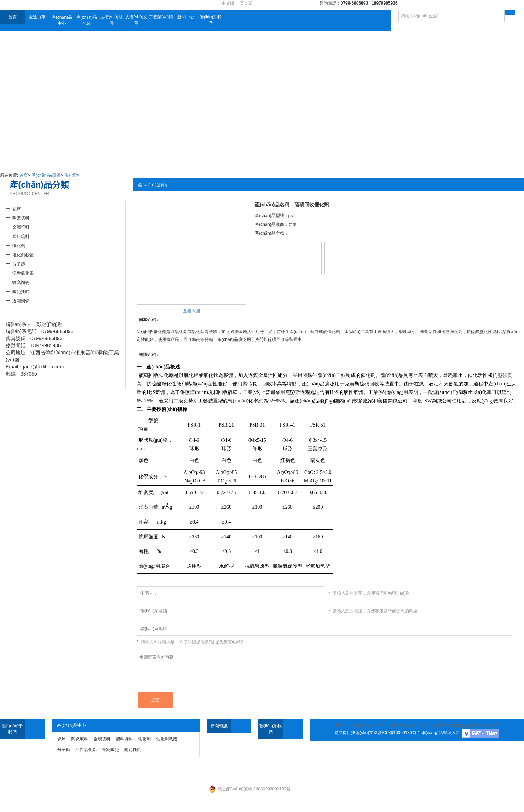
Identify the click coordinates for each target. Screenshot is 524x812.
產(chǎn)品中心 (62, 20)
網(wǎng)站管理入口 (441, 733)
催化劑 (71, 175)
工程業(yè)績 (161, 17)
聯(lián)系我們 (211, 20)
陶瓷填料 (21, 218)
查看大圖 (191, 311)
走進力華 (37, 17)
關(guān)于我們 (13, 729)
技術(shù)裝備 (111, 20)
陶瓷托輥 (21, 292)
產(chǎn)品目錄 (46, 175)
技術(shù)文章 (136, 20)
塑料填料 (21, 236)
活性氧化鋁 (23, 273)
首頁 (12, 17)
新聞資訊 (219, 726)
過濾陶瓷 (21, 301)
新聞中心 (186, 17)
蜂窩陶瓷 (21, 282)
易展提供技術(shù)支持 (356, 733)
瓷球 (17, 209)
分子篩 (19, 264)
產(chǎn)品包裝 (87, 20)
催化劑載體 (23, 255)
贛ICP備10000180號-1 (399, 733)
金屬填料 (21, 227)
